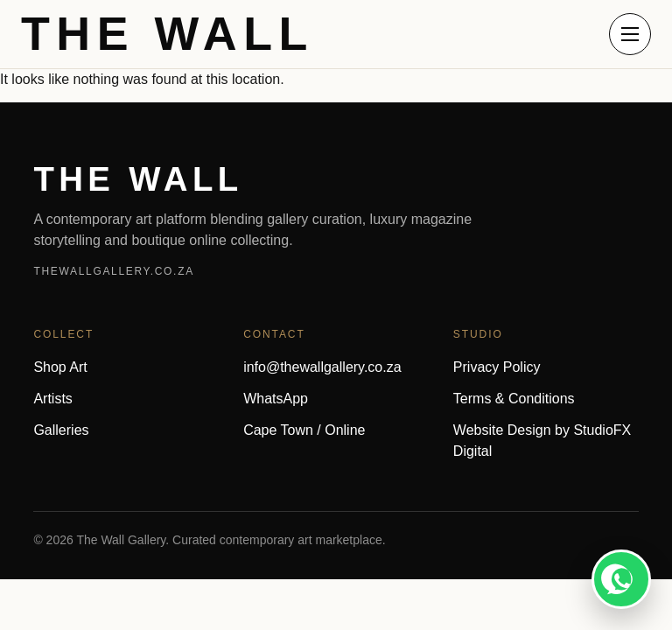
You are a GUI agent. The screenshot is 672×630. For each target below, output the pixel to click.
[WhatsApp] (621, 579)
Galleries (61, 430)
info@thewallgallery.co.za (322, 367)
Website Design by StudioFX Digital (542, 441)
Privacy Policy (497, 367)
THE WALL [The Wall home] (168, 34)
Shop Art (60, 367)
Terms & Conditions (514, 399)
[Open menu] (630, 34)
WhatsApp (276, 399)
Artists (52, 399)
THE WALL (138, 179)
